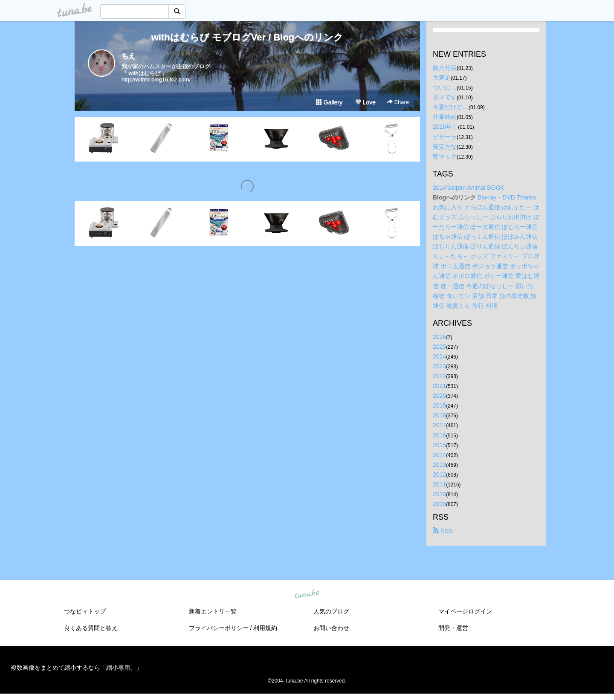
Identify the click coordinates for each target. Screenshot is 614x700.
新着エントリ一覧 (213, 611)
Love (365, 102)
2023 (439, 366)
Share (398, 102)
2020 (439, 396)
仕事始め (445, 117)
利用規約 (265, 628)
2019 (439, 405)
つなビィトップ (85, 611)
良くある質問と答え (91, 628)
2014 (439, 455)
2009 (439, 504)
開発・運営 (453, 628)
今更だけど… (451, 107)
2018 (439, 415)
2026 (439, 337)
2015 (439, 445)
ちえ (128, 56)
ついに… (445, 87)
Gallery (329, 102)
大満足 (442, 78)
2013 (439, 465)
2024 (439, 356)
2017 (439, 425)
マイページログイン (465, 611)
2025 (439, 347)
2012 (439, 474)
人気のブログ (331, 611)
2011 (439, 484)
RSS (443, 531)
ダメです (445, 97)
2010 (439, 494)
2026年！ (445, 127)
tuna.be (307, 594)
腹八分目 (445, 68)
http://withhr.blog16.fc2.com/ (156, 80)
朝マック (445, 156)
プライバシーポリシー (219, 628)
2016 (439, 435)
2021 (439, 386)
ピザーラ (445, 137)
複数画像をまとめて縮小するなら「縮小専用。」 (76, 668)
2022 (439, 376)
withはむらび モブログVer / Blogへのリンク (248, 37)
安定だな (445, 147)
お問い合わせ (331, 628)
